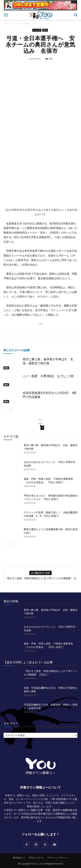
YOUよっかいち (36, 858)
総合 (27, 23)
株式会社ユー (19, 858)
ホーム (7, 23)
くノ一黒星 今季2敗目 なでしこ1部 (48, 376)
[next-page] (11, 410)
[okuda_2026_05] (40, 9)
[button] (6, 15)
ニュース (17, 23)
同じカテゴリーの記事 (17, 350)
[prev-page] (6, 410)
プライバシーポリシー (58, 858)
